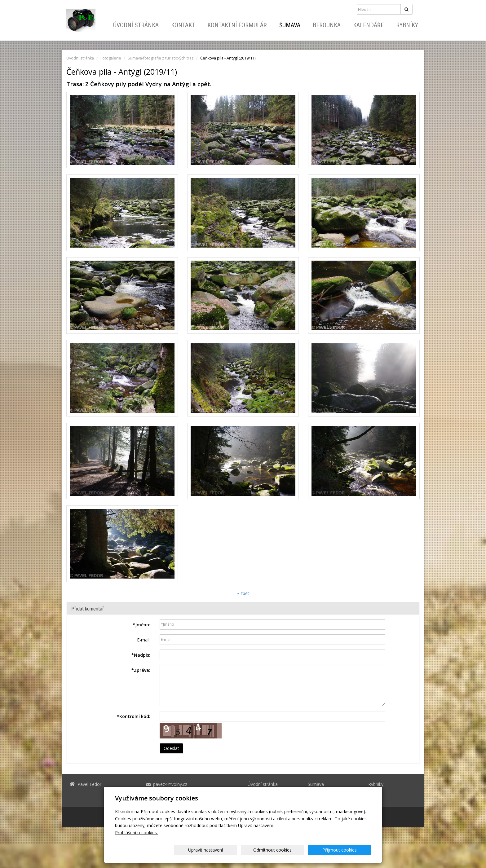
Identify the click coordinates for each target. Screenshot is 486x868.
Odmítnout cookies (296, 850)
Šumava (290, 25)
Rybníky (407, 25)
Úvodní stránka (136, 25)
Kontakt (183, 25)
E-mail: (144, 640)
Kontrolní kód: (134, 716)
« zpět (243, 593)
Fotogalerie (111, 58)
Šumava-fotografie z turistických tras (161, 58)
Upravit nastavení (245, 850)
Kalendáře (368, 25)
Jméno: (141, 625)
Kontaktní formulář (237, 25)
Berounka (327, 25)
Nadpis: (141, 655)
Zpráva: (141, 670)
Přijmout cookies (347, 850)
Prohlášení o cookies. (136, 833)
